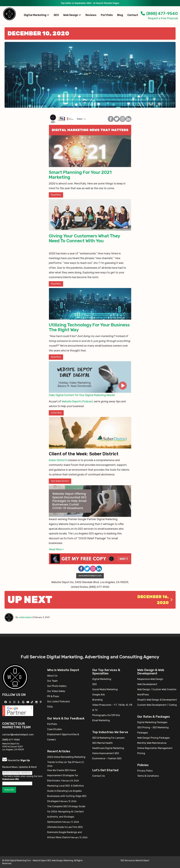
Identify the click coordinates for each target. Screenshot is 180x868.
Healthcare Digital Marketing (108, 748)
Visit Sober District (60, 481)
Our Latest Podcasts (59, 701)
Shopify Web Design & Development (157, 700)
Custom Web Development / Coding (157, 705)
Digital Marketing (37, 15)
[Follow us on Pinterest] (41, 702)
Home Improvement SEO (106, 753)
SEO (56, 15)
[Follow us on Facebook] (6, 702)
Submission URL (11, 779)
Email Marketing (101, 720)
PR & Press (53, 696)
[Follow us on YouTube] (28, 702)
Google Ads (99, 695)
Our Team (52, 681)
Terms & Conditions (148, 776)
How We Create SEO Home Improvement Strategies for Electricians (63, 775)
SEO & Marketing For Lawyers (108, 738)
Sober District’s (58, 460)
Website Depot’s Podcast (77, 401)
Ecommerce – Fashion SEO (107, 758)
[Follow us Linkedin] (37, 702)
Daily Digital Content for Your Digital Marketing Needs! (82, 395)
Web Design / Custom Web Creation (157, 689)
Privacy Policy (145, 771)
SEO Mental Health (103, 743)
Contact (133, 15)
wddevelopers (26, 617)
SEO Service (126, 861)
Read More (56, 195)
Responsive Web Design (150, 679)
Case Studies (54, 729)
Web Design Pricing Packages (153, 738)
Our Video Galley (56, 691)
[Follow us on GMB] (24, 702)
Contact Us (99, 776)
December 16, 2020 (155, 600)
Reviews (91, 15)
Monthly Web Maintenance (152, 743)
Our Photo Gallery (57, 686)
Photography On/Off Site (106, 715)
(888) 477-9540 (159, 14)
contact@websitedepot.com (18, 735)
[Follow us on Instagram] (15, 702)
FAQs (50, 707)
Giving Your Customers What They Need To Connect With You (84, 238)
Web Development (147, 684)
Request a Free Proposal (163, 18)
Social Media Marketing (105, 689)
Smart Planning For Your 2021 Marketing (80, 175)
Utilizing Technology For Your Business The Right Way (89, 327)
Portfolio (107, 15)
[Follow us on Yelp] (19, 702)
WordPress (143, 695)
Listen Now (56, 413)
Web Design (72, 15)
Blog (120, 15)
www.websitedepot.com (90, 576)
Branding (97, 700)
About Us (52, 676)
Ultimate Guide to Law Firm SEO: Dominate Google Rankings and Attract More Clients (65, 832)
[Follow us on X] (10, 702)
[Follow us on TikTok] (32, 702)
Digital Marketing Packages (152, 722)
